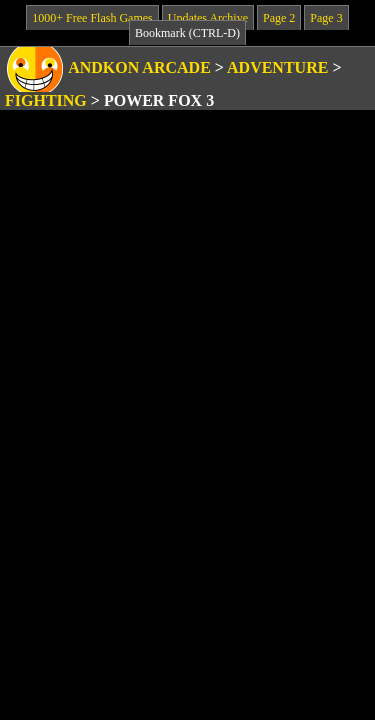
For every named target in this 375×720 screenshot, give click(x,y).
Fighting (46, 100)
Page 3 (326, 18)
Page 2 (279, 18)
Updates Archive (208, 18)
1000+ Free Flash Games (92, 18)
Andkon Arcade (139, 67)
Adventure (277, 67)
